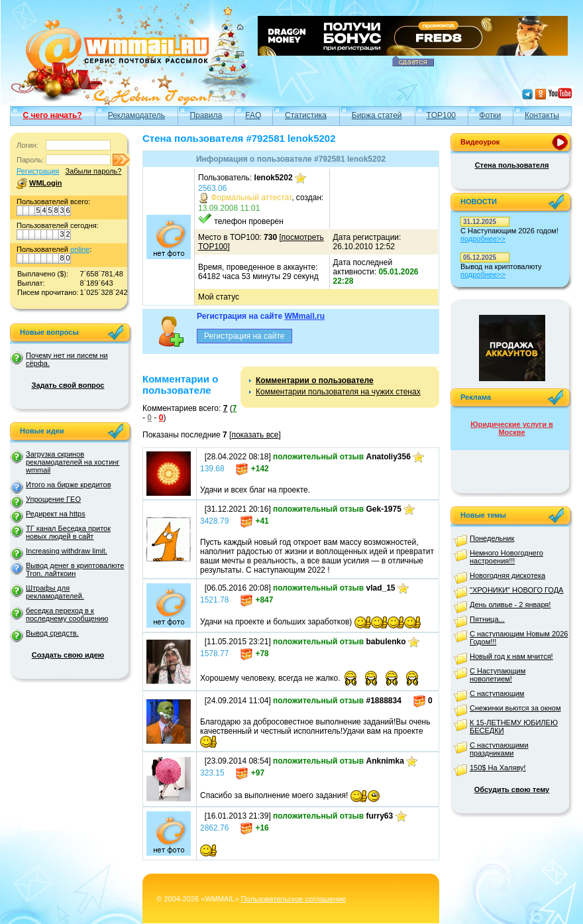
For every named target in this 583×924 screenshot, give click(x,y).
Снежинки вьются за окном (515, 708)
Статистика (306, 115)
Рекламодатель (136, 115)
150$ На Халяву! (498, 768)
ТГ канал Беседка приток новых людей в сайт (68, 532)
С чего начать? (53, 115)
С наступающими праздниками (499, 749)
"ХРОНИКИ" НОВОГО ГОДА (516, 590)
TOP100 (441, 115)
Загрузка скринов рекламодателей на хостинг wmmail (73, 462)
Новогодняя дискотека (507, 575)
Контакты (542, 115)
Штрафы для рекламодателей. (55, 592)
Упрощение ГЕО (53, 499)
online (80, 249)
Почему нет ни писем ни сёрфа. (67, 359)
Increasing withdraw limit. (67, 551)
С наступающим (497, 693)
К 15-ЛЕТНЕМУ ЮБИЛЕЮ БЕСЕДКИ (514, 726)
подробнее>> (483, 239)
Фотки (490, 115)
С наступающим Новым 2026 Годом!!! (519, 638)
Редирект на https (56, 514)
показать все (255, 435)
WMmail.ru (304, 316)
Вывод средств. (52, 633)
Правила (206, 115)
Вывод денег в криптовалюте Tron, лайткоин (75, 569)
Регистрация (38, 171)
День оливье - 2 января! (510, 605)
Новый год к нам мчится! (511, 656)
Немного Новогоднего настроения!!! (506, 557)
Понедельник (492, 538)
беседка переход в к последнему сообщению (67, 614)
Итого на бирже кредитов (68, 485)
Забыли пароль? (93, 171)
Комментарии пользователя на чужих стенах (338, 392)
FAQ (253, 115)
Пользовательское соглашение (293, 899)
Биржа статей (377, 115)
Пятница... (487, 619)
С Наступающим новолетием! (498, 675)
